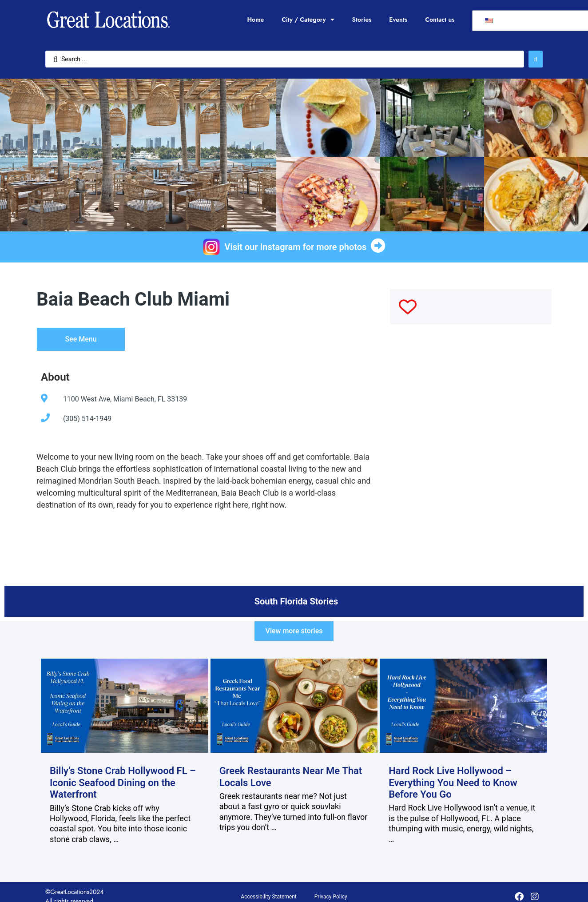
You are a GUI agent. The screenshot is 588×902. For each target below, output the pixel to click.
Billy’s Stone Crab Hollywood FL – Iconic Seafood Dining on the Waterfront (123, 783)
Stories (362, 20)
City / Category (308, 20)
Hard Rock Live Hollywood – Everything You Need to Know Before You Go (453, 783)
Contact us (440, 20)
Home (255, 20)
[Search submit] (536, 59)
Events (398, 20)
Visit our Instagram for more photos (296, 247)
